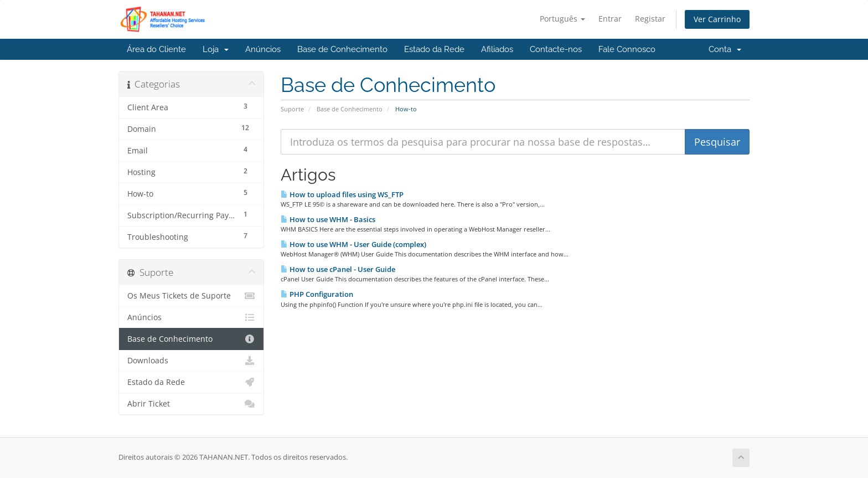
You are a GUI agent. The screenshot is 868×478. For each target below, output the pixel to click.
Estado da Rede (434, 49)
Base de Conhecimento (342, 49)
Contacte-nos (556, 49)
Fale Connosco (627, 49)
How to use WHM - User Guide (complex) (353, 244)
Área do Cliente (156, 49)
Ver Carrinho (717, 19)
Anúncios (263, 49)
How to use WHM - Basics (328, 219)
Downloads (191, 361)
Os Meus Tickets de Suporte (191, 296)
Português (562, 19)
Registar (650, 19)
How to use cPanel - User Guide (338, 269)
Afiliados (497, 49)
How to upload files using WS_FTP (342, 194)
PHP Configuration (317, 294)
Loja (216, 49)
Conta (725, 49)
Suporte (292, 109)
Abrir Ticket (191, 404)
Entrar (610, 19)
